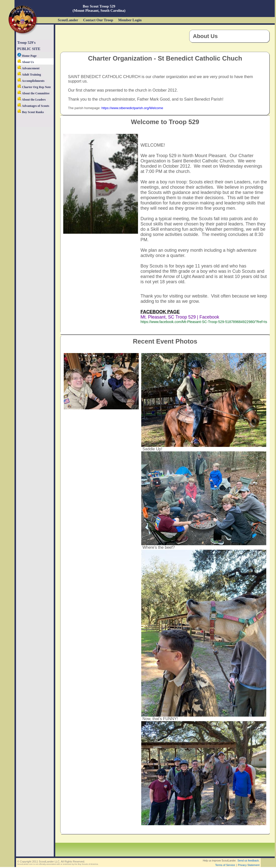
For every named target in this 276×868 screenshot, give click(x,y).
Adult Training (29, 75)
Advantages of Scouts (33, 106)
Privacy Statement (249, 865)
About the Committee (33, 93)
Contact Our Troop (98, 20)
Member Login (130, 20)
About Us (26, 62)
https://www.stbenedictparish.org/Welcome (132, 108)
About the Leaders (31, 100)
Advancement (28, 68)
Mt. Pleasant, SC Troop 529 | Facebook (180, 317)
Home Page (27, 56)
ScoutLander (68, 20)
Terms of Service (225, 865)
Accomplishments (31, 81)
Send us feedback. (248, 860)
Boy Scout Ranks (30, 112)
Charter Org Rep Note (34, 87)
